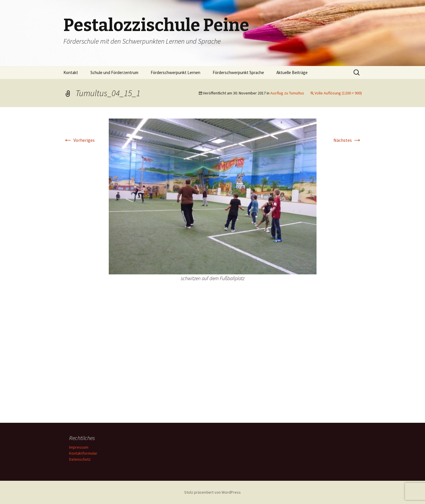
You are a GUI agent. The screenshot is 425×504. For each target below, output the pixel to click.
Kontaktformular (83, 453)
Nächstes (348, 140)
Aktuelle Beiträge (292, 72)
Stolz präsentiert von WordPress (212, 492)
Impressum (79, 447)
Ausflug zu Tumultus (287, 93)
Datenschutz (80, 459)
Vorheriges (79, 140)
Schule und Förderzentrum (114, 72)
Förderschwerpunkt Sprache (238, 72)
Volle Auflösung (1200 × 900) (338, 93)
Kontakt (71, 72)
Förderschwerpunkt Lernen (175, 72)
